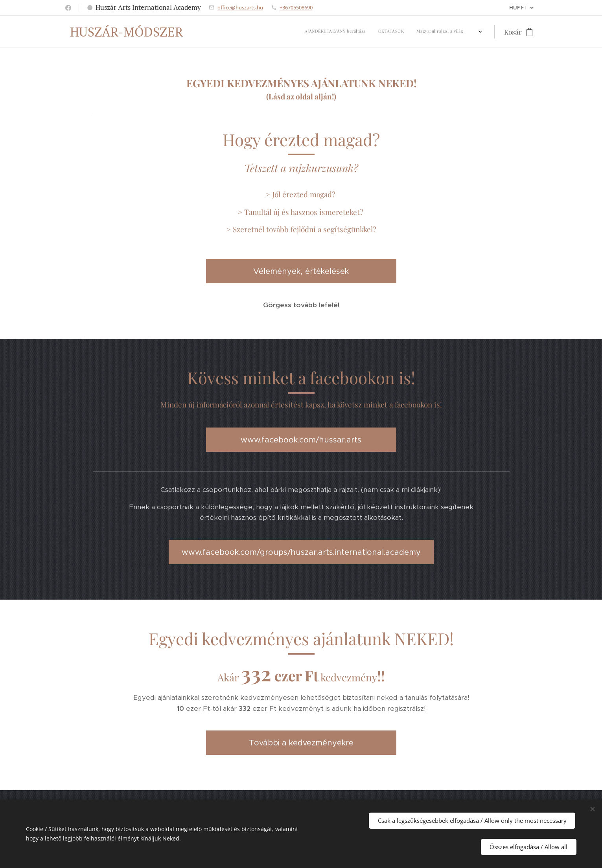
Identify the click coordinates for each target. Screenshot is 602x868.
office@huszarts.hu (240, 7)
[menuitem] (277, 32)
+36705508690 (296, 7)
